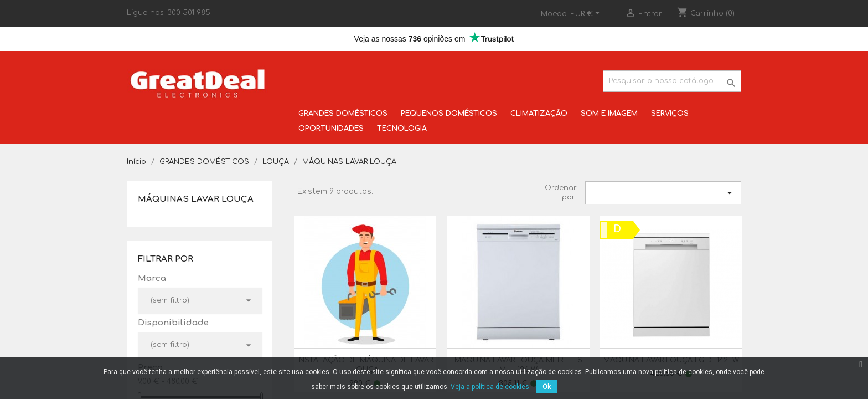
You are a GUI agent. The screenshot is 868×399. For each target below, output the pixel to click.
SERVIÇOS (670, 114)
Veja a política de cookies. (491, 387)
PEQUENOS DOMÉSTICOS (449, 114)
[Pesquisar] (672, 81)
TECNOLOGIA (402, 129)
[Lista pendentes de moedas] (587, 14)
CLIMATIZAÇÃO (539, 114)
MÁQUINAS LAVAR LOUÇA (196, 199)
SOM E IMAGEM (609, 114)
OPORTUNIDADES (331, 129)
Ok (547, 387)
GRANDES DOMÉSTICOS (343, 114)
